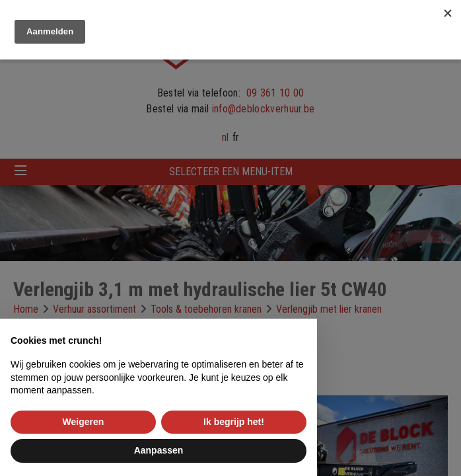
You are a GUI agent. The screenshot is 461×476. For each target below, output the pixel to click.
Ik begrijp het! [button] (234, 422)
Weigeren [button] (84, 422)
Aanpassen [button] (159, 450)
